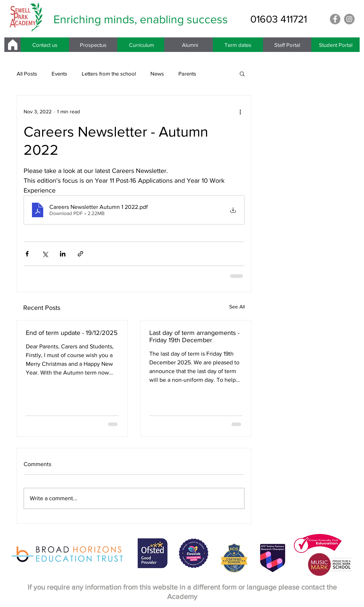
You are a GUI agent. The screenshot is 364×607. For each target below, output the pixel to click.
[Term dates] (238, 45)
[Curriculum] (141, 45)
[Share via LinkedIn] (63, 254)
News (157, 74)
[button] (242, 73)
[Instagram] (349, 19)
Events (59, 74)
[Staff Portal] (287, 45)
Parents (187, 74)
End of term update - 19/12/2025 (72, 333)
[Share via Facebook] (27, 254)
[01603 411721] (279, 19)
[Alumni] (190, 45)
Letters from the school (109, 74)
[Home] (13, 45)
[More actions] (240, 112)
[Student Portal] (335, 45)
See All (237, 307)
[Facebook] (335, 19)
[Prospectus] (93, 45)
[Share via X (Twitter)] (45, 254)
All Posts (27, 74)
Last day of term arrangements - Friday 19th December (194, 336)
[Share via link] (80, 254)
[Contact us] (45, 45)
